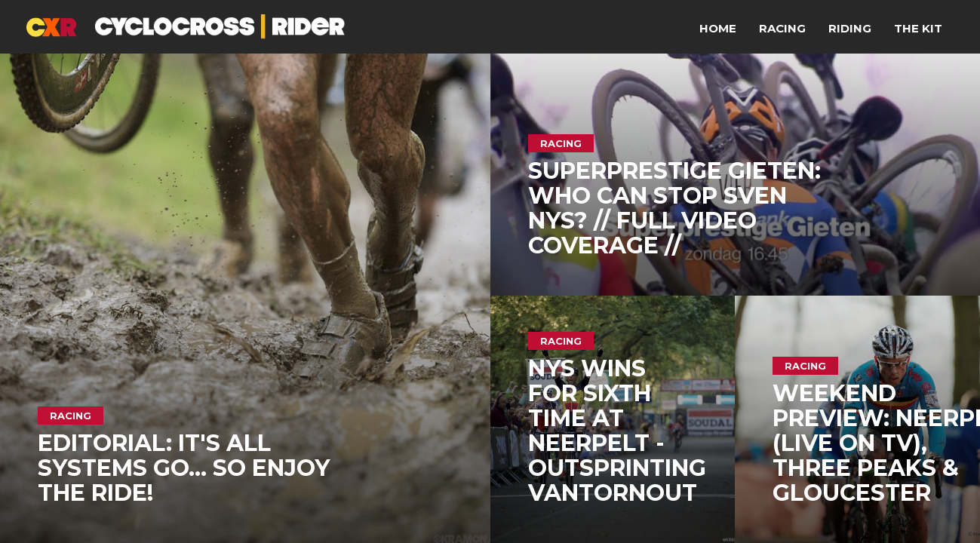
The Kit (918, 28)
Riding (850, 28)
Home (718, 28)
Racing (782, 28)
